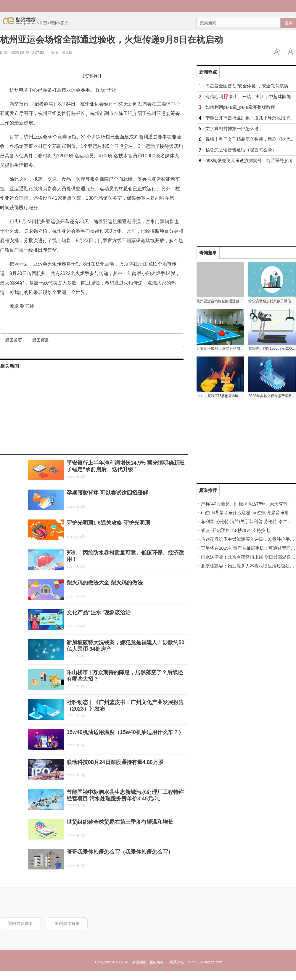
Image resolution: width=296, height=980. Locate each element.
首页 (43, 23)
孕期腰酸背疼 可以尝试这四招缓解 (107, 493)
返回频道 (41, 340)
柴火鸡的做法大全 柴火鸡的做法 (105, 583)
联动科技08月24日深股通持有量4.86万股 (115, 762)
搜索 (289, 23)
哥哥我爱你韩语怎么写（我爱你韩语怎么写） (120, 852)
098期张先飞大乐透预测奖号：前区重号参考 (249, 160)
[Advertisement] (234, 203)
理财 (54, 23)
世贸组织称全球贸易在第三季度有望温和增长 (120, 822)
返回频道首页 (67, 923)
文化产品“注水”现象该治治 (99, 613)
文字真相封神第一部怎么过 (232, 128)
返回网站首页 (20, 923)
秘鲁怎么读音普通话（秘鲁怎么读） (241, 150)
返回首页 (14, 340)
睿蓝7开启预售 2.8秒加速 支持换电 (235, 530)
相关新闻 (9, 366)
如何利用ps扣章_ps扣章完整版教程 (240, 107)
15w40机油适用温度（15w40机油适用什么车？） (125, 732)
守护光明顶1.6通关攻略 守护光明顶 (108, 523)
